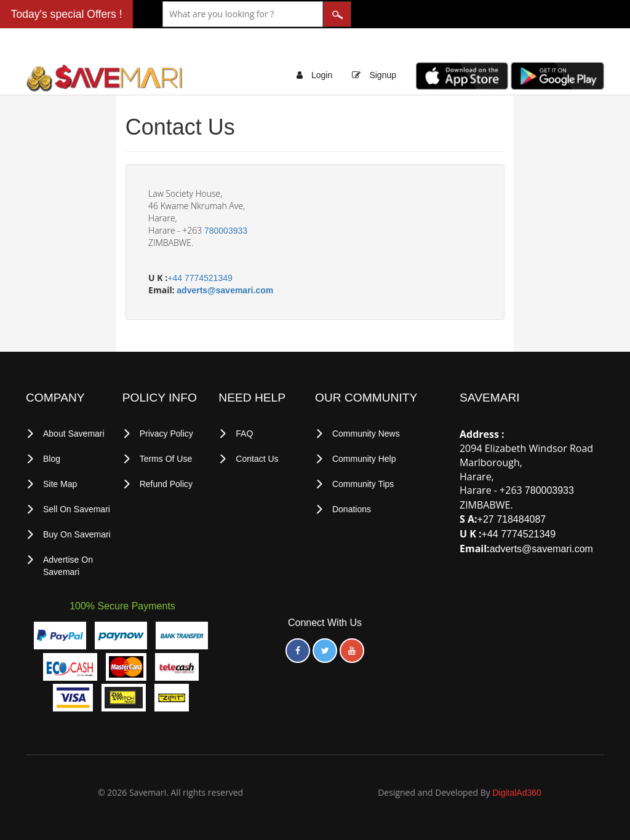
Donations (352, 509)
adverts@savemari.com (225, 290)
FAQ (244, 434)
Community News (366, 434)
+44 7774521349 (200, 278)
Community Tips (363, 484)
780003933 (226, 231)
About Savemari (74, 434)
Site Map (60, 484)
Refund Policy (166, 484)
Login (322, 75)
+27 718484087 (512, 519)
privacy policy (166, 434)
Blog (52, 459)
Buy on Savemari (77, 534)
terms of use (166, 459)
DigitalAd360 (516, 793)
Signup (383, 75)
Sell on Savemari (77, 509)
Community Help (364, 459)
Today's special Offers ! (67, 14)
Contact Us (257, 459)
